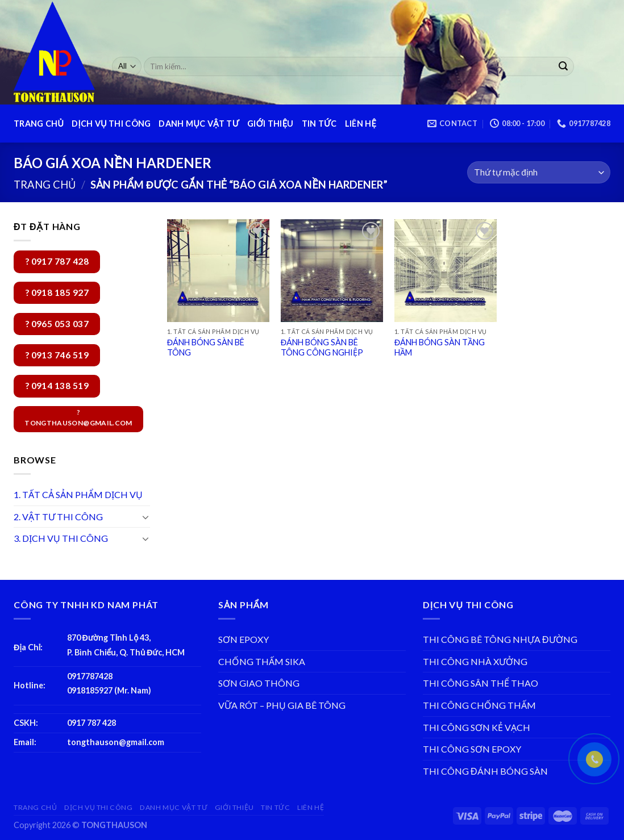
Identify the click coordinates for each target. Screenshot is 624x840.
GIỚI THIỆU (270, 124)
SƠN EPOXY (244, 639)
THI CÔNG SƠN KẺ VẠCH (477, 727)
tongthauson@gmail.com (116, 742)
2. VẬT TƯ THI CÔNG (58, 517)
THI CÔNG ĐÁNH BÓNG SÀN (485, 771)
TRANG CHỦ (39, 124)
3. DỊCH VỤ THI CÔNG (61, 538)
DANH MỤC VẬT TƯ (199, 124)
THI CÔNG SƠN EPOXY (472, 749)
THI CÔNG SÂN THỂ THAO (481, 683)
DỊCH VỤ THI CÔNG (111, 124)
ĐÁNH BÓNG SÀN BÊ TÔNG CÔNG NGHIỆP (322, 348)
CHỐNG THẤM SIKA (262, 661)
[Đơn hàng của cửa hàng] (539, 172)
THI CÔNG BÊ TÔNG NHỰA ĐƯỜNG (500, 639)
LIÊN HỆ (361, 124)
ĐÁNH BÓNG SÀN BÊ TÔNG (206, 348)
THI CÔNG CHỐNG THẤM (479, 705)
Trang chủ (45, 185)
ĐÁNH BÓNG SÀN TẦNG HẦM (440, 348)
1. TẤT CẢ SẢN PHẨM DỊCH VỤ (78, 494)
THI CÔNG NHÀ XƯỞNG (475, 661)
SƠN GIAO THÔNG (259, 683)
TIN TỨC (319, 124)
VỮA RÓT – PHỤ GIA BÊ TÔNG (282, 705)
